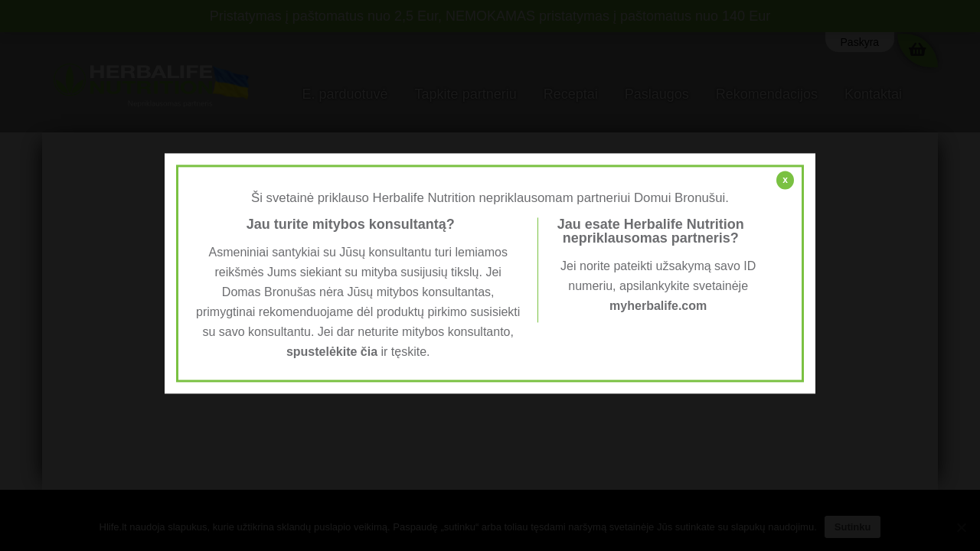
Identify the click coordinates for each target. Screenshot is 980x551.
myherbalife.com (658, 306)
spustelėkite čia (332, 352)
